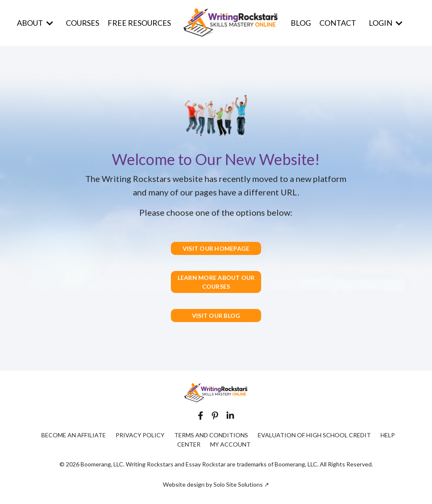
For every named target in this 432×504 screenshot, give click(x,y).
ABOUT (35, 23)
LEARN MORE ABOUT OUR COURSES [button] (216, 282)
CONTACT (338, 23)
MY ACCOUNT (230, 444)
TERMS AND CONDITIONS (211, 435)
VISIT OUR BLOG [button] (216, 316)
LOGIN (386, 23)
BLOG (301, 23)
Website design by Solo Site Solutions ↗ (216, 484)
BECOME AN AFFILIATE (74, 435)
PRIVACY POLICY (140, 435)
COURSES (82, 23)
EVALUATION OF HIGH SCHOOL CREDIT (314, 435)
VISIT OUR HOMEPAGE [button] (216, 248)
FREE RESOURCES (139, 23)
